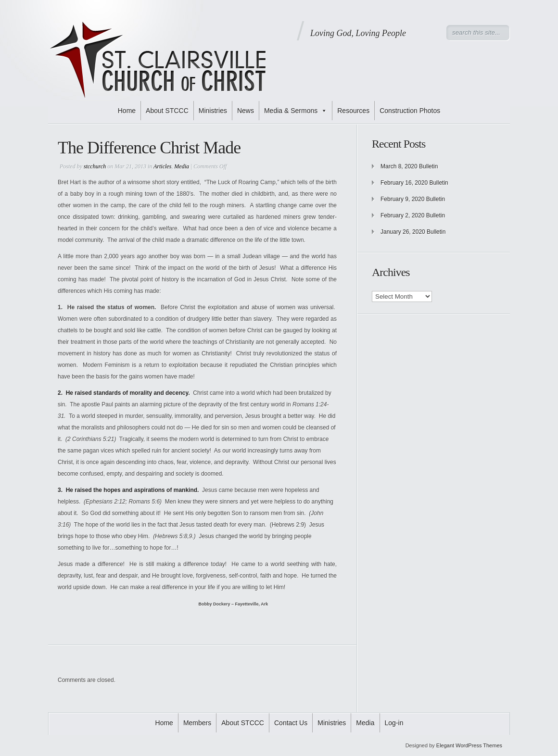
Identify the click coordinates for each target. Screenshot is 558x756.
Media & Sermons (296, 111)
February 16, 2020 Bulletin (414, 183)
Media (182, 166)
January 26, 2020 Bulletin (413, 232)
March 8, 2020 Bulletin (409, 166)
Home (127, 111)
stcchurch (95, 166)
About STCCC (167, 111)
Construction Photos (410, 111)
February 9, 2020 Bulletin (413, 199)
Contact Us (291, 723)
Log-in (394, 723)
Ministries (213, 111)
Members (197, 723)
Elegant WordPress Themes (469, 745)
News (246, 111)
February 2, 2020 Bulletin (413, 215)
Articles (162, 166)
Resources (353, 111)
